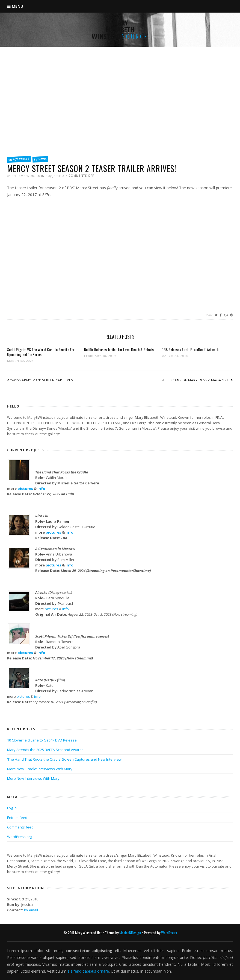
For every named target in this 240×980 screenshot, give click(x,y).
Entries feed (17, 818)
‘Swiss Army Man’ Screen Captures (42, 380)
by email (31, 910)
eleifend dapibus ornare (88, 971)
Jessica (58, 176)
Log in (12, 808)
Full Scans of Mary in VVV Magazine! (196, 380)
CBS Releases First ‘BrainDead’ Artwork (190, 349)
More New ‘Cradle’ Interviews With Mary (40, 769)
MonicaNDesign (130, 933)
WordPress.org (20, 837)
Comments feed (20, 827)
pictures (25, 488)
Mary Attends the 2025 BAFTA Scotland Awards (45, 750)
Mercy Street (19, 159)
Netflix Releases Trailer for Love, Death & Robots (119, 349)
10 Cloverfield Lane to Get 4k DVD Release (42, 740)
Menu (17, 6)
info (41, 488)
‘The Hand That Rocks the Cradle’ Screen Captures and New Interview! (65, 759)
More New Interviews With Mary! (34, 778)
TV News (40, 159)
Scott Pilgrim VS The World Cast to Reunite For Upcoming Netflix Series (41, 352)
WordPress (169, 933)
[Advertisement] (120, 111)
